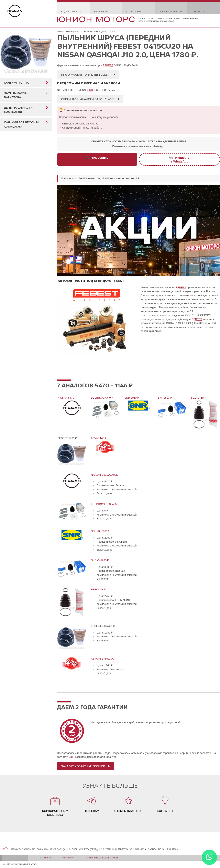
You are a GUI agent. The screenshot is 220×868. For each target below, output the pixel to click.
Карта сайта (68, 858)
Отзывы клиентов (170, 11)
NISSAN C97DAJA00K (104, 475)
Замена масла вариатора (15, 95)
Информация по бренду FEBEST (85, 75)
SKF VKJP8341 (100, 560)
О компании (134, 11)
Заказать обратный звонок (83, 766)
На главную (101, 11)
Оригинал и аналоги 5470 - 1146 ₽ (88, 99)
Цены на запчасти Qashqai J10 (18, 110)
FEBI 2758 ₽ (198, 398)
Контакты (198, 11)
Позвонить (97, 157)
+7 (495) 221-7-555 (71, 11)
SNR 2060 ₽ (131, 398)
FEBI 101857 (98, 589)
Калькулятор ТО (17, 82)
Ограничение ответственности (102, 858)
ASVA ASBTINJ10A (102, 659)
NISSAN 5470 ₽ (67, 398)
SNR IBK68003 (100, 531)
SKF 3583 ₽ (165, 398)
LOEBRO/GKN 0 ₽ (102, 398)
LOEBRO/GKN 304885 (104, 504)
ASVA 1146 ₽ (98, 438)
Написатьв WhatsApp (179, 159)
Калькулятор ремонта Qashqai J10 (22, 124)
